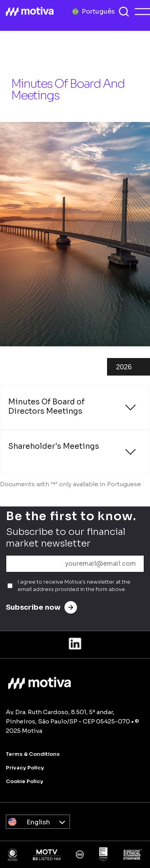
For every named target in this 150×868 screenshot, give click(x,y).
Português (98, 11)
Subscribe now (41, 607)
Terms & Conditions (33, 754)
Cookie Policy (25, 781)
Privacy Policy (25, 768)
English (38, 822)
